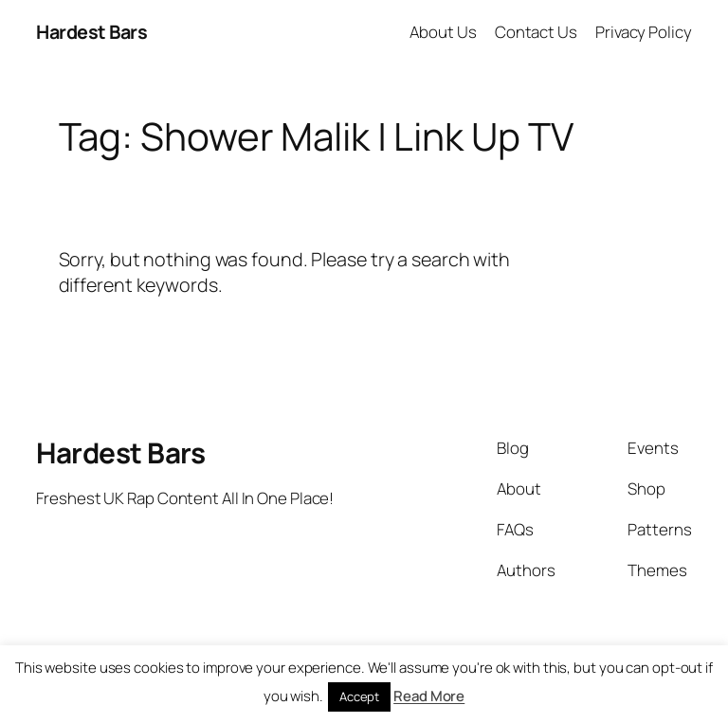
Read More (429, 696)
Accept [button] (359, 696)
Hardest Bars (91, 32)
